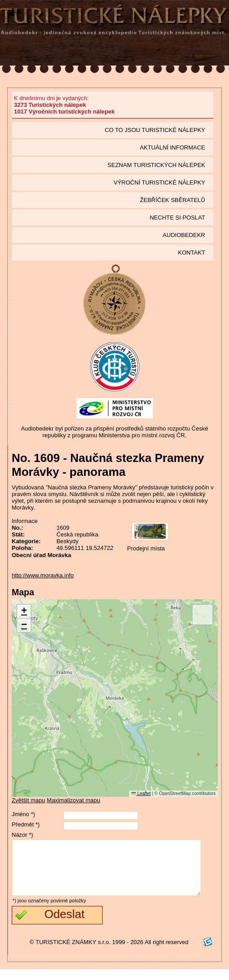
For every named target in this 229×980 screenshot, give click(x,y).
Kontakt (192, 253)
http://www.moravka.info (43, 575)
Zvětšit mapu (28, 800)
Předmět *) (26, 824)
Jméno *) (23, 814)
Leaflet (141, 793)
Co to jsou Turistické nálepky (155, 130)
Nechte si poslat (177, 218)
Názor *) (22, 835)
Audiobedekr (184, 235)
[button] (24, 612)
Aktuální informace (173, 147)
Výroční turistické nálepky (159, 182)
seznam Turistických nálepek (156, 165)
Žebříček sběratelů (173, 200)
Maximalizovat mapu (74, 800)
